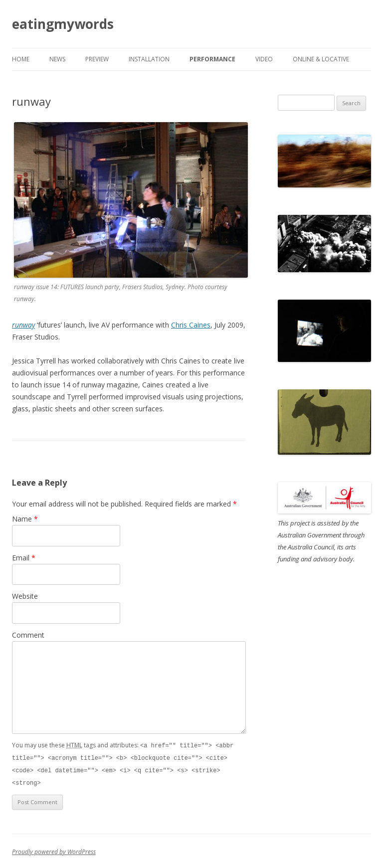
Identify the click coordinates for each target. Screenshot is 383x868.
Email (24, 558)
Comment (28, 635)
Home (21, 59)
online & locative (321, 59)
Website (25, 596)
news (57, 59)
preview (97, 59)
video (264, 59)
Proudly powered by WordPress (54, 850)
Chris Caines (191, 325)
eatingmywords (63, 24)
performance (212, 59)
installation (149, 59)
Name (25, 519)
